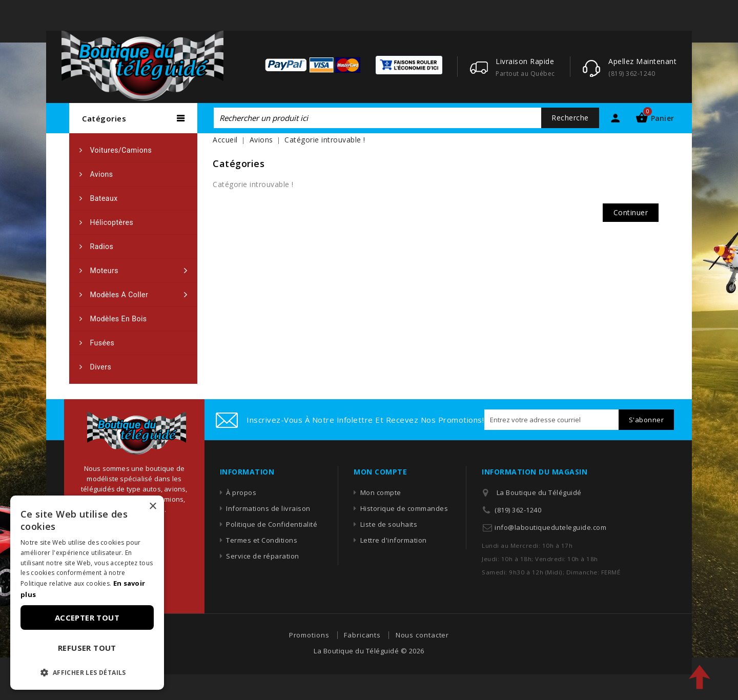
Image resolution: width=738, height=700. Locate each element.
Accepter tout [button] (87, 617)
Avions (102, 174)
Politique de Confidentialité (272, 524)
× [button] (152, 507)
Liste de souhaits (389, 524)
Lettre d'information (394, 540)
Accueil (225, 140)
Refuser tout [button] (87, 648)
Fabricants (362, 635)
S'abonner (647, 420)
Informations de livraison (268, 508)
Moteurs (104, 271)
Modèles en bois (119, 319)
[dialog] (87, 593)
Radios (102, 246)
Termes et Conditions (262, 540)
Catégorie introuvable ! (325, 140)
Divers (101, 367)
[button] (87, 673)
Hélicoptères (112, 222)
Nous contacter (423, 635)
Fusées (102, 343)
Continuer (631, 212)
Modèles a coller (119, 295)
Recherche (570, 118)
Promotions (309, 635)
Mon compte (381, 492)
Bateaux (104, 198)
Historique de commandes (404, 508)
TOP (700, 677)
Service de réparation (263, 556)
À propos (241, 492)
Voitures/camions (121, 150)
